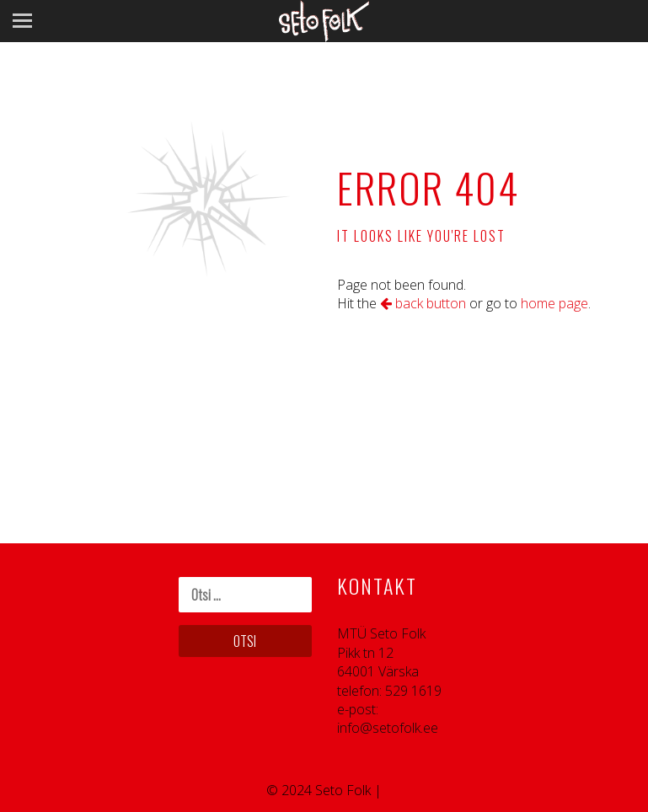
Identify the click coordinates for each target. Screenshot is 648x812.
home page (554, 303)
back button (423, 303)
